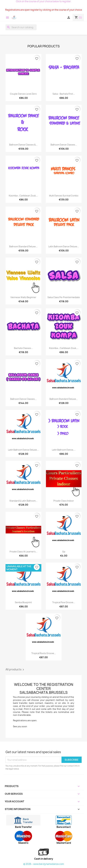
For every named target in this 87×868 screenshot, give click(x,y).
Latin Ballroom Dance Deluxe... (64, 246)
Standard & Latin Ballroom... (23, 501)
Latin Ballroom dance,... (64, 450)
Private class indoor (64, 501)
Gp (64, 552)
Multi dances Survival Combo (64, 196)
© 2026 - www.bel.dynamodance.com (44, 864)
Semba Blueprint (23, 602)
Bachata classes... (23, 348)
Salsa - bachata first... (64, 94)
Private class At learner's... (23, 552)
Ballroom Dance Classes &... (23, 145)
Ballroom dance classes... (23, 399)
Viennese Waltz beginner (23, 297)
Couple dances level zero (23, 94)
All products (15, 670)
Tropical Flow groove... (64, 602)
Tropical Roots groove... (44, 653)
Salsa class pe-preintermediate (64, 297)
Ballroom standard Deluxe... (23, 246)
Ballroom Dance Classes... (64, 145)
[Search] (21, 27)
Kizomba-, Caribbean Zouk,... (23, 196)
